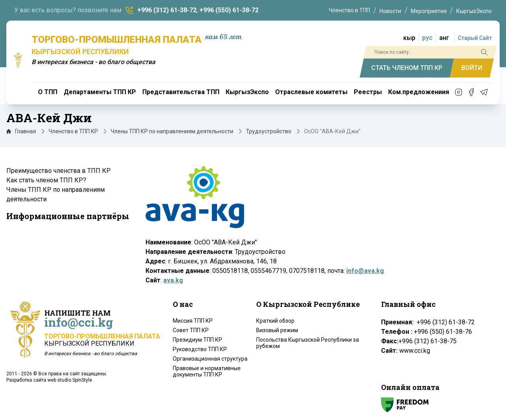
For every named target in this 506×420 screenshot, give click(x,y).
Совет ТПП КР (191, 330)
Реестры (368, 92)
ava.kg (173, 280)
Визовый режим (277, 330)
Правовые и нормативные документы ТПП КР (207, 371)
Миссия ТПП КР (193, 321)
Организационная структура (210, 359)
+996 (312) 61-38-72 (167, 10)
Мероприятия (429, 11)
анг (444, 38)
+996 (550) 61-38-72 (229, 10)
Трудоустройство (269, 131)
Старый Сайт (475, 38)
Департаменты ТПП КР (100, 92)
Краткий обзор (275, 321)
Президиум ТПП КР (197, 340)
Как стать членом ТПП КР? (46, 180)
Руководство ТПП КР (200, 349)
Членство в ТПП (349, 10)
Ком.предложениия (419, 92)
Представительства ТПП (181, 92)
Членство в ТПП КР (73, 131)
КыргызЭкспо (474, 11)
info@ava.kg (365, 271)
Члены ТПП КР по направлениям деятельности (172, 131)
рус (427, 38)
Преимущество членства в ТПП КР (59, 171)
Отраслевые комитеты (311, 92)
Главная (21, 131)
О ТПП (48, 92)
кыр (409, 38)
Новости (390, 11)
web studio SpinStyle (70, 380)
